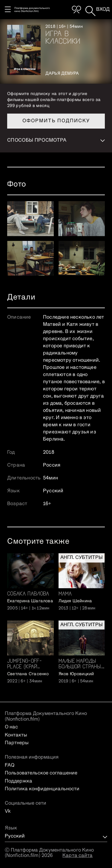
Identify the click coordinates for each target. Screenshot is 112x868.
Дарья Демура (62, 74)
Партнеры (17, 743)
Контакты (16, 735)
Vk (8, 812)
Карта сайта (78, 856)
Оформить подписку (56, 121)
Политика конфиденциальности (42, 789)
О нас (11, 727)
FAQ (10, 765)
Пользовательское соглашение (41, 773)
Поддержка (19, 781)
